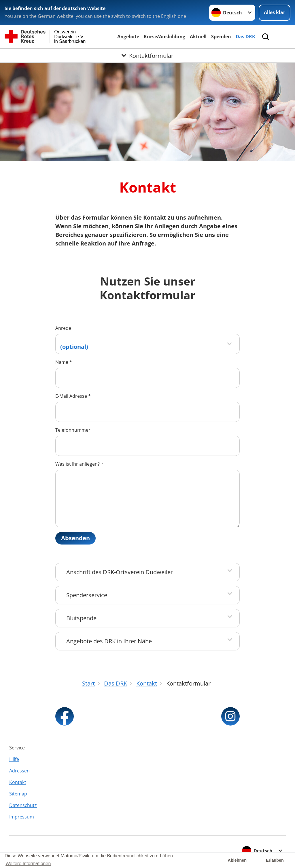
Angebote (128, 37)
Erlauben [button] (275, 860)
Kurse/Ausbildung (164, 37)
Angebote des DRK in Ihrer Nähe (109, 641)
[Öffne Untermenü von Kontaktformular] (147, 56)
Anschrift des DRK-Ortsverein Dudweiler (120, 572)
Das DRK (245, 37)
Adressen (19, 771)
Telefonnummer (73, 430)
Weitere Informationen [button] (28, 864)
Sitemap (18, 794)
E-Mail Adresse (73, 396)
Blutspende (81, 618)
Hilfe (14, 759)
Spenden (221, 37)
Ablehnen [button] (237, 860)
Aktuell (198, 37)
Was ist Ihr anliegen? (79, 464)
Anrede (63, 328)
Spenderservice (87, 595)
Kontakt (18, 782)
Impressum (22, 817)
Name (64, 362)
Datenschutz (23, 805)
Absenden (75, 538)
